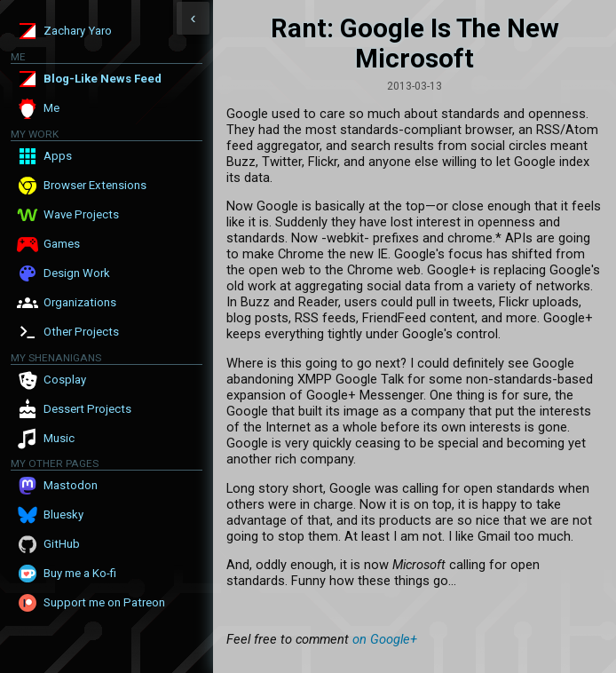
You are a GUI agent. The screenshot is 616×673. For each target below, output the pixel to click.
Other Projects (81, 332)
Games (62, 244)
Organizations (80, 302)
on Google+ (385, 639)
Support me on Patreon (104, 602)
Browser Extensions (95, 185)
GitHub (62, 544)
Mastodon (71, 485)
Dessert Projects (87, 409)
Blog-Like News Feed (103, 79)
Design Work (77, 273)
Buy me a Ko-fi (80, 573)
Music (59, 438)
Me (51, 108)
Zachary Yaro (78, 31)
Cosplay (65, 380)
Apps (58, 156)
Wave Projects (81, 214)
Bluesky (63, 515)
